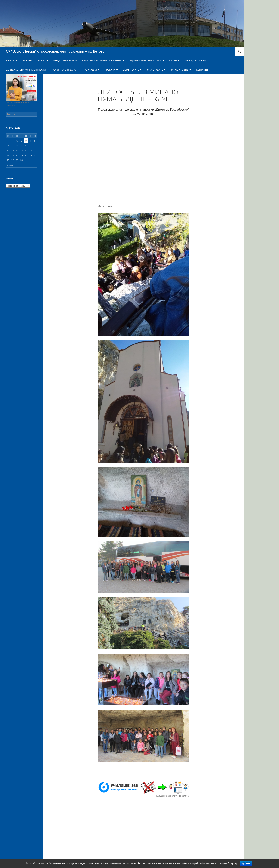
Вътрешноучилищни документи (102, 60)
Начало (10, 60)
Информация (89, 70)
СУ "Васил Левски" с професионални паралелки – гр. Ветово (55, 51)
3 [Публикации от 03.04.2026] (26, 141)
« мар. (10, 165)
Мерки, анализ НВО (196, 60)
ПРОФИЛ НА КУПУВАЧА (63, 70)
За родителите (180, 70)
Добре (246, 864)
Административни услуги (145, 60)
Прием (173, 60)
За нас (41, 60)
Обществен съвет (64, 60)
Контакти (202, 70)
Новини (28, 60)
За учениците (155, 70)
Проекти (110, 70)
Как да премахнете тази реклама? (173, 796)
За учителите (131, 70)
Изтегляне (105, 206)
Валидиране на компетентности (26, 70)
